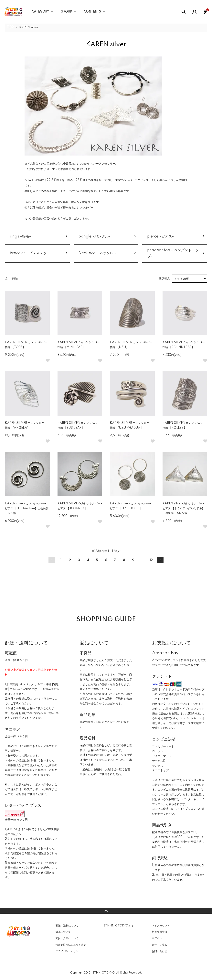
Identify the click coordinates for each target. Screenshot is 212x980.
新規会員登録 (159, 932)
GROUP (66, 12)
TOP (10, 27)
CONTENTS (92, 12)
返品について (63, 932)
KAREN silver (29, 27)
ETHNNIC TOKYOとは (118, 926)
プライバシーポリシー (68, 951)
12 (151, 560)
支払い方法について (67, 938)
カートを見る (159, 945)
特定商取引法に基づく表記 (71, 945)
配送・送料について (67, 926)
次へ (160, 560)
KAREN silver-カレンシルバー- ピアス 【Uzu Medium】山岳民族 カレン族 (28, 508)
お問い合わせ (159, 951)
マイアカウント (161, 926)
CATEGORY (40, 12)
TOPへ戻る (106, 911)
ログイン (157, 938)
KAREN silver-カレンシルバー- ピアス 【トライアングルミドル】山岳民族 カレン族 (184, 508)
